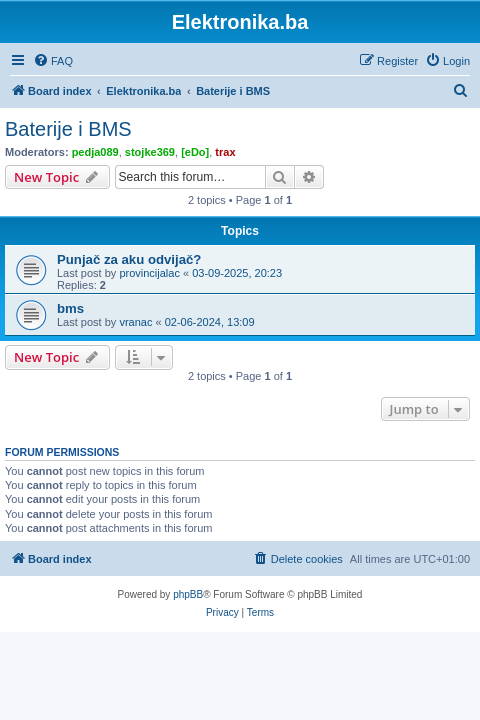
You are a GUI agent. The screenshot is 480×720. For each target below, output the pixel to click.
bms (70, 308)
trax (225, 152)
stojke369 (150, 152)
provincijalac (149, 273)
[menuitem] (53, 61)
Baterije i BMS (68, 129)
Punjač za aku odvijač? (129, 259)
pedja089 (95, 152)
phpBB (188, 594)
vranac (135, 322)
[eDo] (195, 152)
